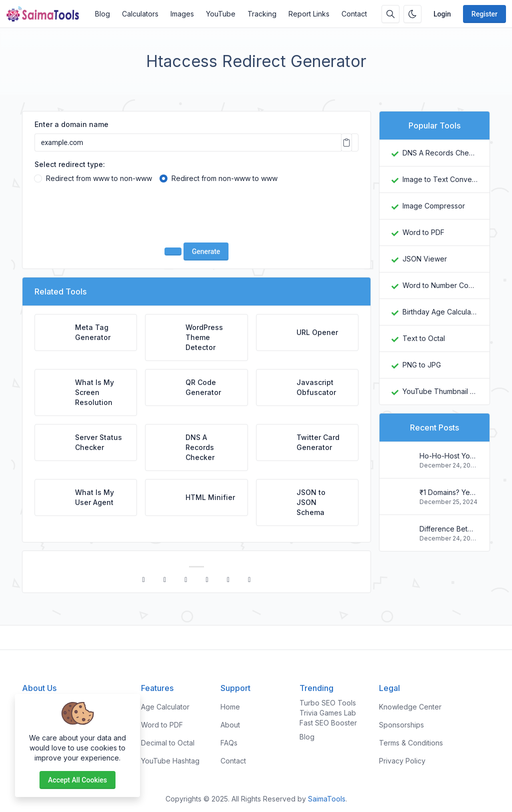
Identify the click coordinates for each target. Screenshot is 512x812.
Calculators (140, 14)
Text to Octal (424, 338)
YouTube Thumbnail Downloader (440, 391)
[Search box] (390, 14)
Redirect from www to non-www (99, 178)
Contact (354, 14)
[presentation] (196, 215)
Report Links (309, 14)
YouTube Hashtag (170, 761)
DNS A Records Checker (440, 153)
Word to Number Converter (440, 285)
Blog (102, 14)
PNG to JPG (422, 365)
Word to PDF (423, 232)
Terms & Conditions (411, 743)
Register (484, 14)
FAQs (229, 743)
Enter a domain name (71, 124)
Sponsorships (401, 725)
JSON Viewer (425, 259)
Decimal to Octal (168, 743)
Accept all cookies (77, 780)
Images (182, 14)
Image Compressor (434, 206)
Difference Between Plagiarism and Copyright (448, 529)
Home (230, 707)
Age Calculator (165, 707)
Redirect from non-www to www (224, 178)
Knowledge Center (410, 707)
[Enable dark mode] (412, 14)
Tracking (262, 14)
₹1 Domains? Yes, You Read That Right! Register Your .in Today (448, 492)
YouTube (221, 14)
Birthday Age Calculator (440, 312)
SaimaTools (327, 799)
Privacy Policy (402, 761)
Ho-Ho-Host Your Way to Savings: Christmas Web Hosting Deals (448, 456)
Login (442, 14)
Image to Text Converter (440, 179)
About (230, 725)
